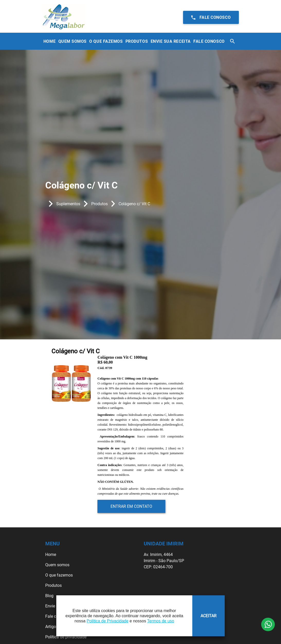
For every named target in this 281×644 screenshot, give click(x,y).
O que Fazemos (106, 41)
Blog (49, 596)
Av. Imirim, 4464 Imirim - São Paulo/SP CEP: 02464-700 (164, 561)
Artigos (52, 627)
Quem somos (57, 565)
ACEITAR (209, 616)
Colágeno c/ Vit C (134, 204)
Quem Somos (72, 41)
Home (49, 41)
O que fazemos (59, 575)
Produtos (137, 41)
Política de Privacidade (108, 621)
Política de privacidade (66, 637)
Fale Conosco (209, 41)
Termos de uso (161, 621)
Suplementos (68, 204)
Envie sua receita (171, 41)
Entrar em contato (131, 506)
